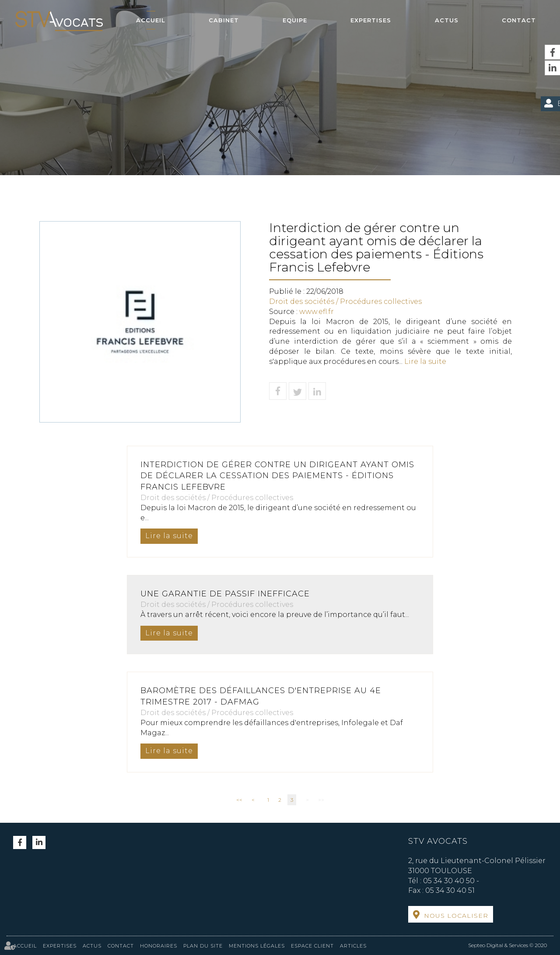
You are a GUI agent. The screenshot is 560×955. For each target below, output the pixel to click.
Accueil (151, 20)
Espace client (312, 946)
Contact (519, 20)
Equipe (295, 20)
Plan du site (203, 946)
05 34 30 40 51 (450, 890)
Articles (353, 946)
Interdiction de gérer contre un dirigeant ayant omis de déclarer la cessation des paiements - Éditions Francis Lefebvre (277, 476)
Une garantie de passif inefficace (225, 594)
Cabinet (224, 20)
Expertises (371, 20)
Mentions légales (257, 946)
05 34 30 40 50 (449, 881)
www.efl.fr (317, 312)
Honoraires (159, 946)
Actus (447, 20)
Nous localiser (456, 916)
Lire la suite (425, 361)
